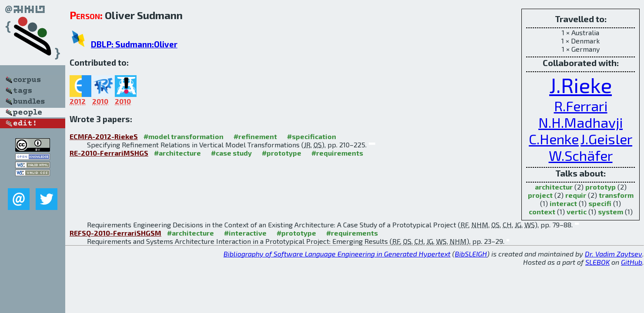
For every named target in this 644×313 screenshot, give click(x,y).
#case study (231, 153)
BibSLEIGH (471, 254)
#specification (312, 136)
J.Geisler (606, 139)
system (611, 211)
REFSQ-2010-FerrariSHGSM (115, 233)
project (540, 195)
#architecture (177, 153)
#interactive (245, 233)
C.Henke (554, 139)
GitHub (632, 262)
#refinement (255, 136)
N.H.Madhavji (581, 122)
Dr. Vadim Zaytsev (614, 254)
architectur (554, 187)
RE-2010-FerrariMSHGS (109, 153)
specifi (600, 203)
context (542, 211)
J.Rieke (581, 85)
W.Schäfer (581, 155)
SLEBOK (597, 262)
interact (563, 203)
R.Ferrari (581, 106)
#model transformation (184, 136)
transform (616, 195)
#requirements (337, 153)
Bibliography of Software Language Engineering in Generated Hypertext (337, 254)
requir (576, 195)
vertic (577, 211)
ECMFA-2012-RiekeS (104, 136)
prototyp (601, 187)
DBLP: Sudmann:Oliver (134, 44)
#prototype (282, 153)
